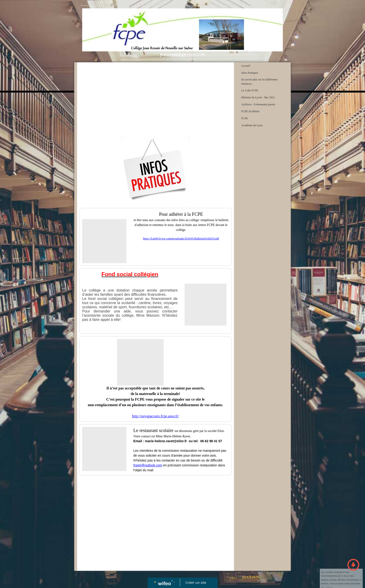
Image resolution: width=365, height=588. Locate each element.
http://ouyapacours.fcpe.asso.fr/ (155, 416)
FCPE (245, 118)
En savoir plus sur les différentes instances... (260, 82)
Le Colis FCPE (250, 90)
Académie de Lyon (252, 125)
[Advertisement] (155, 100)
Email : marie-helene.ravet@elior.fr (160, 441)
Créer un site (196, 582)
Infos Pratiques (250, 73)
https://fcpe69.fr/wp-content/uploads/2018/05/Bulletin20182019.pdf (181, 239)
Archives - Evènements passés (258, 104)
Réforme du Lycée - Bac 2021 (258, 97)
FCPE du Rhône (250, 111)
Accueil (246, 66)
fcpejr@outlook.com (148, 465)
